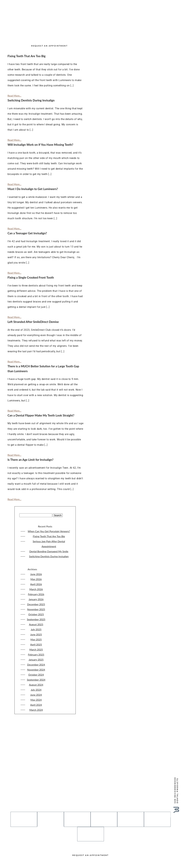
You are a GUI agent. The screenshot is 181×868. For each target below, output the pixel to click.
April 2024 (36, 719)
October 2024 (36, 689)
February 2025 (36, 669)
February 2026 (36, 609)
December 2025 (36, 619)
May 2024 (36, 714)
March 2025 (36, 664)
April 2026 (36, 599)
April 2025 (36, 659)
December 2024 (36, 679)
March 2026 (36, 604)
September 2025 (36, 634)
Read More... (14, 110)
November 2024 (36, 684)
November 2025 (36, 624)
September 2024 (36, 694)
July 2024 (36, 704)
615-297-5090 (91, 809)
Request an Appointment (49, 57)
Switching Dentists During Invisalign (49, 571)
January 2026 (36, 614)
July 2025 (36, 644)
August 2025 (36, 639)
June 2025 (36, 649)
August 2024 (36, 699)
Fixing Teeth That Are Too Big (49, 551)
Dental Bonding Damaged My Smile (49, 566)
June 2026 (36, 589)
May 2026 (36, 594)
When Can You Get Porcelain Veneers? (49, 546)
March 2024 (36, 724)
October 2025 (36, 629)
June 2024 (36, 709)
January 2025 (36, 674)
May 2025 (36, 654)
